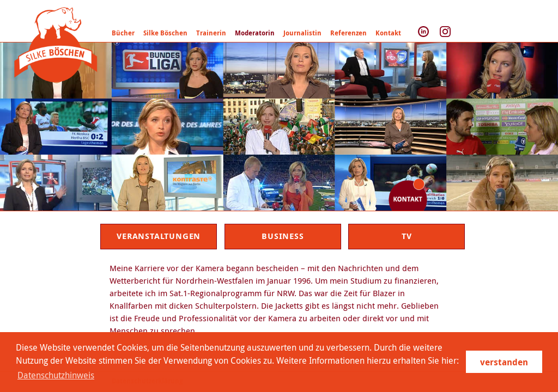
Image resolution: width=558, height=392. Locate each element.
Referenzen (348, 33)
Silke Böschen (165, 33)
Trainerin (211, 33)
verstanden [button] (504, 362)
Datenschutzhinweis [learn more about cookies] (56, 375)
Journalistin (302, 33)
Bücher (123, 33)
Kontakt (388, 33)
